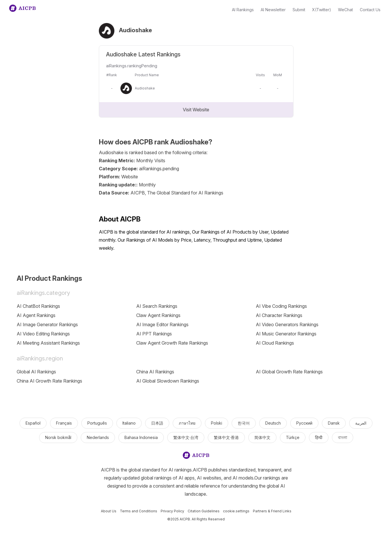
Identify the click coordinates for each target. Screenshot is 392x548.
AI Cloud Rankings (275, 343)
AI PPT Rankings (154, 334)
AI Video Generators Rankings (287, 324)
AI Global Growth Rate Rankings (289, 372)
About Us (109, 511)
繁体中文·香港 (226, 437)
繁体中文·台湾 (186, 437)
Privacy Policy (172, 511)
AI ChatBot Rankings (38, 306)
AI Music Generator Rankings (286, 334)
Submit (299, 10)
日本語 (157, 423)
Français (64, 423)
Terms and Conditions (139, 511)
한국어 (244, 423)
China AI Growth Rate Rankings (49, 381)
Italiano (129, 423)
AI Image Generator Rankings (47, 324)
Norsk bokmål (58, 437)
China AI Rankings (155, 372)
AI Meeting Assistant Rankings (48, 343)
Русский (304, 423)
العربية (361, 423)
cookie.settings (236, 511)
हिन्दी (319, 437)
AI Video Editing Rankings (43, 334)
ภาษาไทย (187, 423)
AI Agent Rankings (36, 315)
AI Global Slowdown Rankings (168, 381)
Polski (217, 423)
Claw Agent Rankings (158, 315)
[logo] (196, 456)
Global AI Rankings (36, 372)
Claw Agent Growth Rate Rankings (172, 343)
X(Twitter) (322, 10)
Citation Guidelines (204, 511)
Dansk (334, 423)
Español (33, 423)
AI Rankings (243, 10)
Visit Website (196, 110)
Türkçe (293, 437)
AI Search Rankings (157, 306)
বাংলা (343, 437)
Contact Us (370, 10)
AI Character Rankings (279, 315)
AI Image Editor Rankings (162, 324)
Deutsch (273, 423)
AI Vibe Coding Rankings (281, 306)
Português (97, 423)
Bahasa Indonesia (141, 437)
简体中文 (262, 437)
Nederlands (98, 437)
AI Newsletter (273, 10)
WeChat (345, 10)
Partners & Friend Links (272, 511)
